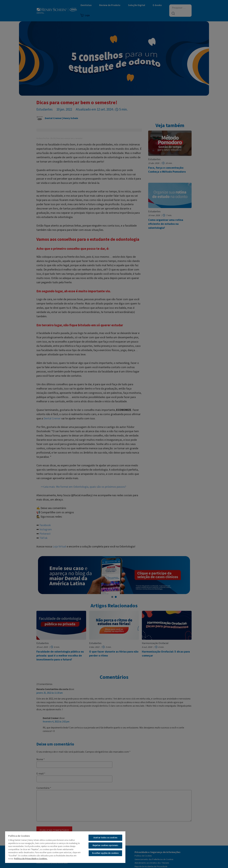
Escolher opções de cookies (105, 853)
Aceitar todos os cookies (105, 838)
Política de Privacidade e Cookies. (31, 859)
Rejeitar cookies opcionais (105, 845)
